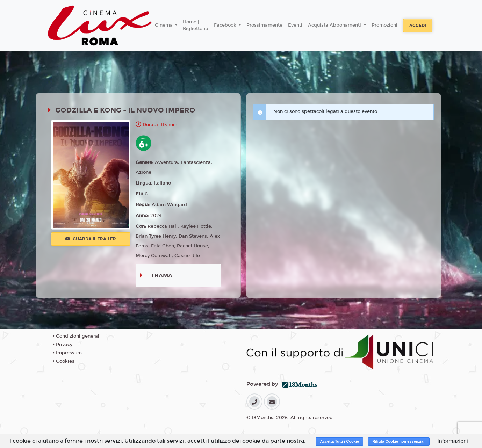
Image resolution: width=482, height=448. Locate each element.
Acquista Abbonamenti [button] (335, 25)
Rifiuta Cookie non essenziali (399, 441)
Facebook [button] (226, 25)
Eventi (295, 25)
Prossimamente (264, 25)
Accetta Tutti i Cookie (339, 441)
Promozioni (384, 25)
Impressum (67, 353)
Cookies (64, 361)
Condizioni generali (77, 336)
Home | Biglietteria (196, 26)
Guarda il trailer (91, 239)
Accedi (418, 26)
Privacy (63, 345)
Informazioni (452, 441)
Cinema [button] (164, 25)
